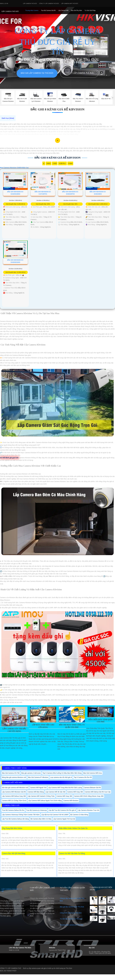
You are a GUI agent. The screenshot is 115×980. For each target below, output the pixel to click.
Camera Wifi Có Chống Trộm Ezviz (14, 801)
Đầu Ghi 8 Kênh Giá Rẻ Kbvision (58, 109)
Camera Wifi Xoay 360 (75, 792)
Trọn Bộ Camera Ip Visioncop (36, 810)
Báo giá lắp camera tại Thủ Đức (37, 73)
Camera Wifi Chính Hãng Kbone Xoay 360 (89, 796)
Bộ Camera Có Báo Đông (79, 815)
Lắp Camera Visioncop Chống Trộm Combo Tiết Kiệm (21, 815)
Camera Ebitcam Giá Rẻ (92, 788)
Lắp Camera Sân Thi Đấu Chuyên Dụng (14, 730)
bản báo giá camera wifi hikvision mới (15, 788)
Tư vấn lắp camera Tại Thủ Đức (71, 919)
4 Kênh (70, 163)
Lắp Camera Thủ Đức (30, 3)
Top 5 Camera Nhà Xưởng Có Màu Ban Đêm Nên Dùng (62, 773)
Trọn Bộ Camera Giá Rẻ (48, 10)
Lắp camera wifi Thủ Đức (70, 3)
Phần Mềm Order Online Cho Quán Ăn (73, 828)
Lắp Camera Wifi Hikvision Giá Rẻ (14, 792)
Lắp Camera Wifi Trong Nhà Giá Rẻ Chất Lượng (65, 788)
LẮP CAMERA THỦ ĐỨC (10, 11)
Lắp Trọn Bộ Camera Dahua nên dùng (15, 819)
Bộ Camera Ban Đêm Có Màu (41, 819)
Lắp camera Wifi (63, 10)
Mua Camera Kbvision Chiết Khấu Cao (14, 168)
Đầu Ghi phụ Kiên (77, 10)
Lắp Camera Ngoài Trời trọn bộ (64, 819)
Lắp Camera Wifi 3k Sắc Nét (55, 792)
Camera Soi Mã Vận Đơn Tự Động (72, 853)
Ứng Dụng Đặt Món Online (12, 828)
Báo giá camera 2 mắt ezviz (31, 773)
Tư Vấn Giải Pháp (90, 10)
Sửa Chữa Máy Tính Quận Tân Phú (101, 721)
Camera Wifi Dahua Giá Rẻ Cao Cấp (98, 792)
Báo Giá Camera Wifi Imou (93, 773)
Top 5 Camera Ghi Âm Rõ (83, 777)
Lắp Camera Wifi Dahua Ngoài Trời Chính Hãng (45, 801)
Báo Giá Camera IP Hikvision (38, 777)
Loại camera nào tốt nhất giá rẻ (61, 777)
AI (44, 163)
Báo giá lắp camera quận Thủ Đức (72, 907)
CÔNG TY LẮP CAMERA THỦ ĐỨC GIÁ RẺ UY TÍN (57, 41)
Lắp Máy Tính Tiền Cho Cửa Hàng (43, 726)
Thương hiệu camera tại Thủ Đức (72, 925)
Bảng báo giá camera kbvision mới (14, 777)
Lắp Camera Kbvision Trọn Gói (88, 810)
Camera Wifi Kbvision (71, 801)
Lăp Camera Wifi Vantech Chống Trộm (41, 796)
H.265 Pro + (62, 163)
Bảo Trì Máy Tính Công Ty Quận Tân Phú (72, 726)
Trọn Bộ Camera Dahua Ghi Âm (13, 810)
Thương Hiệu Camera (32, 10)
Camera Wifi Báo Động (36, 792)
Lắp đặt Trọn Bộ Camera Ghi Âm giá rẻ (62, 810)
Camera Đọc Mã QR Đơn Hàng (14, 853)
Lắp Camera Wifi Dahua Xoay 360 (14, 796)
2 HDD (55, 163)
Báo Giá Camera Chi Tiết (11, 773)
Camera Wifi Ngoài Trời (38, 788)
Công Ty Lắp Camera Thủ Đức (49, 3)
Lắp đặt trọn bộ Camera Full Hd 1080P (55, 815)
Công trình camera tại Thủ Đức (71, 913)
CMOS (49, 163)
